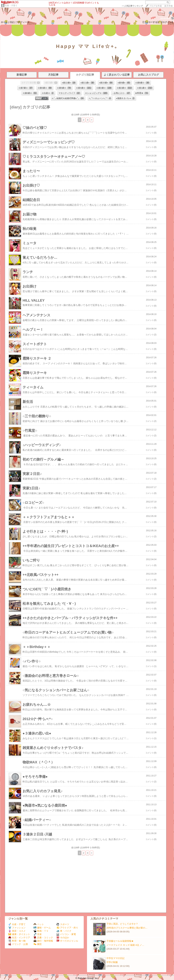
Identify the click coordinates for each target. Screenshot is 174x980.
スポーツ (63, 924)
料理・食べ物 (17, 941)
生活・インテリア (19, 938)
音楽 (38, 934)
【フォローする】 (151, 22)
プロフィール (23, 22)
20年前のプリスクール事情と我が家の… (127, 928)
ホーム (4, 22)
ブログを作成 (155, 6)
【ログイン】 (167, 22)
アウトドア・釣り (67, 928)
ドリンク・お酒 (18, 944)
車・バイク (64, 931)
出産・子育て (11, 6)
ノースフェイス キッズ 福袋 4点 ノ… (125, 945)
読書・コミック (43, 938)
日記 (12, 22)
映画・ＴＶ (41, 931)
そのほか (63, 938)
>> (132, 6)
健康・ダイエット (19, 934)
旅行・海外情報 (43, 941)
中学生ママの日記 (115, 958)
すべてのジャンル (67, 941)
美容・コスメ (17, 931)
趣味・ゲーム (42, 928)
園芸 (38, 944)
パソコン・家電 (66, 934)
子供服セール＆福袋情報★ (120, 941)
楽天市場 (168, 6)
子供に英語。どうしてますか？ (122, 924)
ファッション (17, 928)
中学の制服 (112, 962)
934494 (165, 19)
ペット (39, 924)
